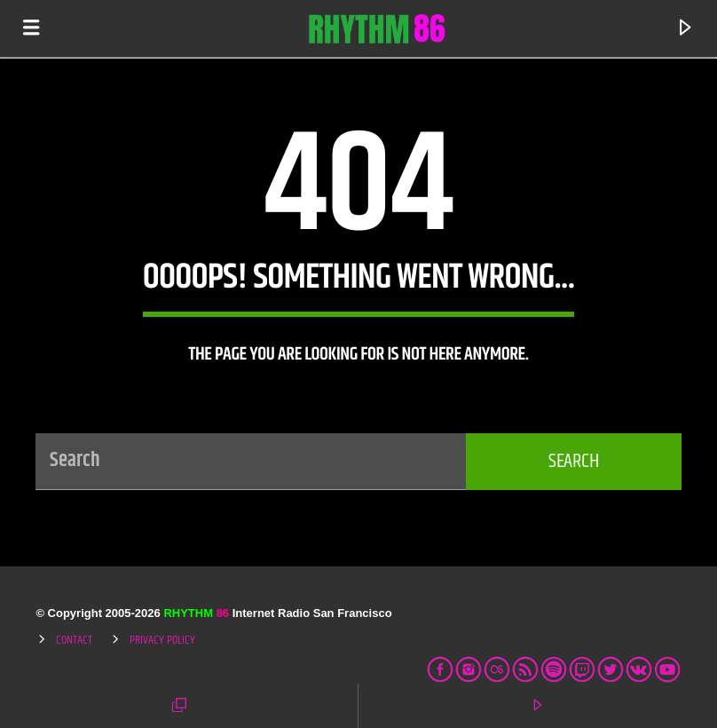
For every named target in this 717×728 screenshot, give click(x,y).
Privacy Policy (162, 640)
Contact (74, 640)
